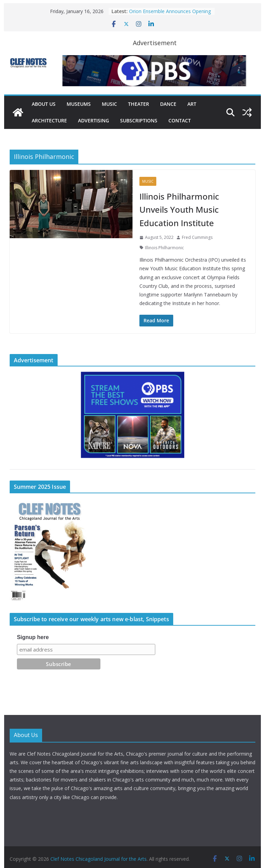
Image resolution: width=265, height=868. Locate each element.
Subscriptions (139, 120)
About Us (44, 104)
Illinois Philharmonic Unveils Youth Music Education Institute (179, 210)
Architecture (49, 120)
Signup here (33, 637)
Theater (139, 104)
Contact (180, 120)
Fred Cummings (197, 237)
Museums (79, 104)
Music (109, 104)
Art (192, 104)
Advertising (94, 120)
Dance (168, 104)
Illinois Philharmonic (164, 248)
